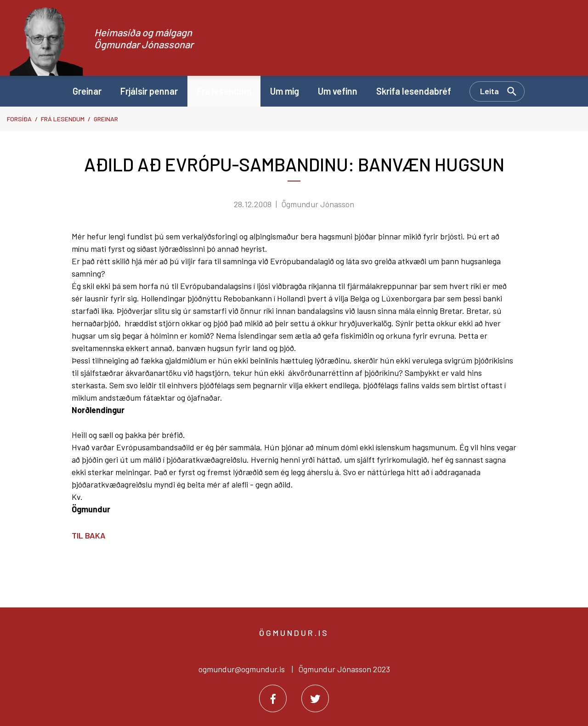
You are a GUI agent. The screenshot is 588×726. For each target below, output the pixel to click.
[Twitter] (315, 698)
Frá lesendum (63, 119)
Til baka (89, 535)
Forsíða (19, 119)
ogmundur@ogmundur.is (242, 669)
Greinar (106, 119)
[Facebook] (273, 698)
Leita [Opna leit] (489, 91)
